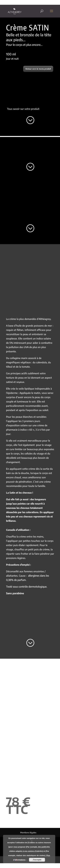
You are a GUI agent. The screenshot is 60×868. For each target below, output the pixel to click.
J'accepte (37, 860)
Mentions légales (28, 833)
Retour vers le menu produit (38, 69)
